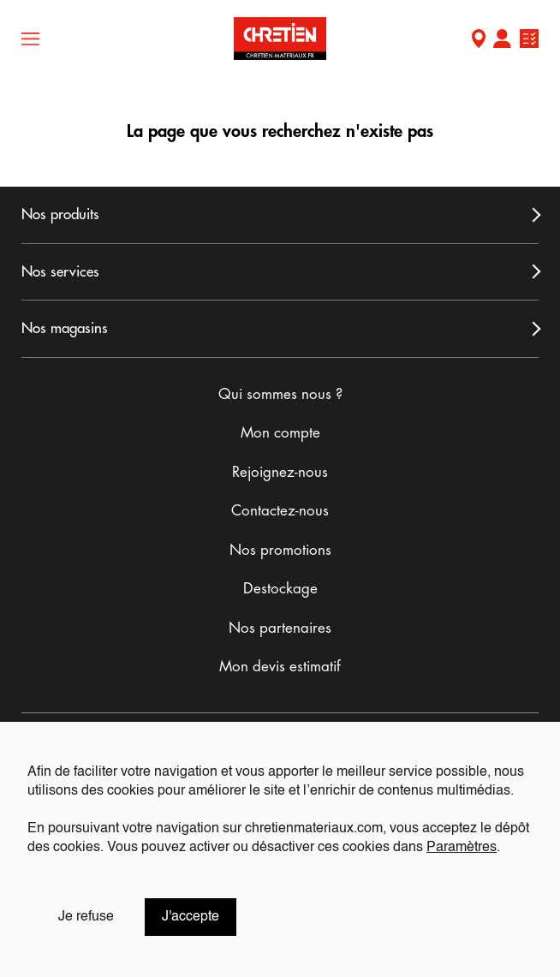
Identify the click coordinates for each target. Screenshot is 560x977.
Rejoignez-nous (280, 472)
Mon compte (502, 41)
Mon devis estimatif (280, 667)
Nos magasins (65, 328)
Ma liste (529, 41)
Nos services (60, 272)
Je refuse (86, 917)
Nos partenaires (280, 628)
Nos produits (60, 214)
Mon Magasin (479, 41)
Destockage (280, 589)
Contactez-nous (280, 511)
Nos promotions (280, 550)
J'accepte (191, 917)
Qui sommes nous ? (280, 394)
